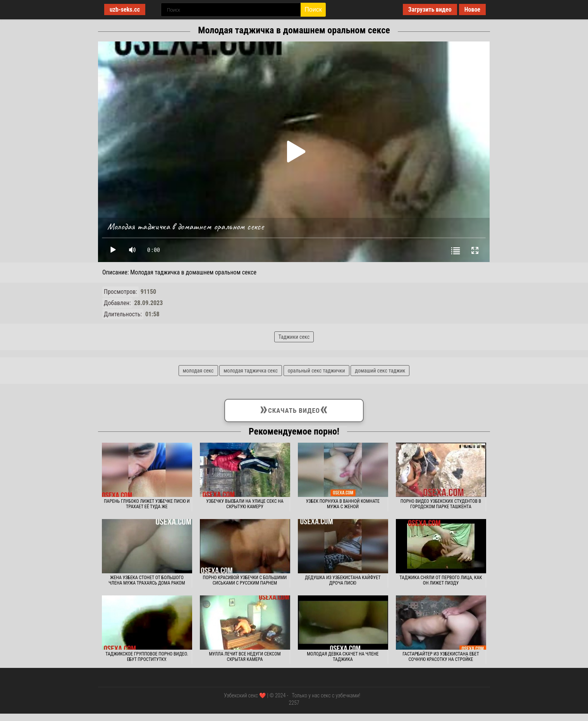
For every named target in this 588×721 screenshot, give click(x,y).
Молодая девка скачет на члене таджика (343, 657)
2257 (294, 703)
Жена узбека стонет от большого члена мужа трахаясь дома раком (147, 580)
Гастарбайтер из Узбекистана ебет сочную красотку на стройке (441, 657)
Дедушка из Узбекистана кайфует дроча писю (343, 580)
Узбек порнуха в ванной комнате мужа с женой (343, 504)
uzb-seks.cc (125, 9)
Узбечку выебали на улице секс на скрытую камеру (245, 504)
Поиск (313, 9)
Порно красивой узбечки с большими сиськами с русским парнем (245, 580)
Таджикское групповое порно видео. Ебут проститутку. (147, 657)
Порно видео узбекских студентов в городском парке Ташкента (441, 504)
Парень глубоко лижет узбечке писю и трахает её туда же (147, 504)
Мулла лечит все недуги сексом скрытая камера (245, 657)
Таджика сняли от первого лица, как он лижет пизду (441, 580)
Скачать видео (294, 409)
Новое (472, 9)
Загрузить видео (430, 9)
